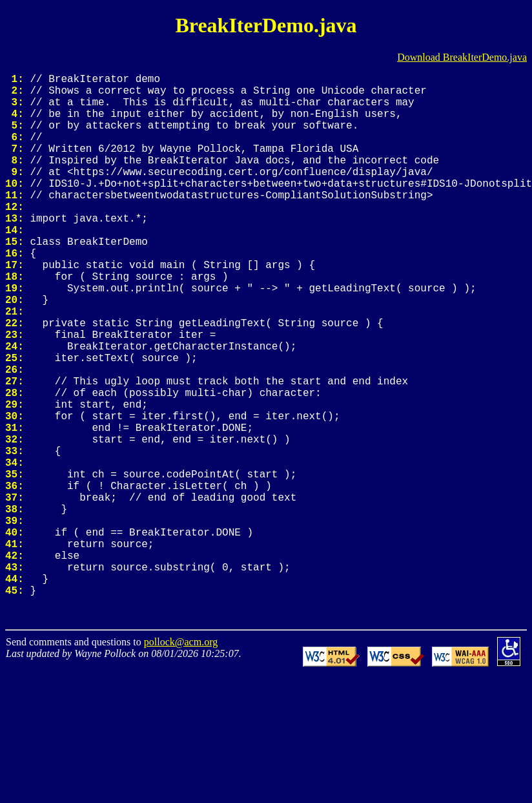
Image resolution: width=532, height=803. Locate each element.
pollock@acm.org (181, 758)
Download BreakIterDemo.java (462, 57)
